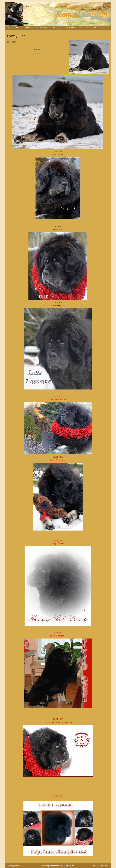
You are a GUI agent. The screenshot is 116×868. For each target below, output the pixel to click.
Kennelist (27, 28)
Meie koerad (13, 28)
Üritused (70, 28)
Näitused (56, 28)
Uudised (84, 28)
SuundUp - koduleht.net (101, 866)
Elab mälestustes (100, 28)
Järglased (41, 28)
